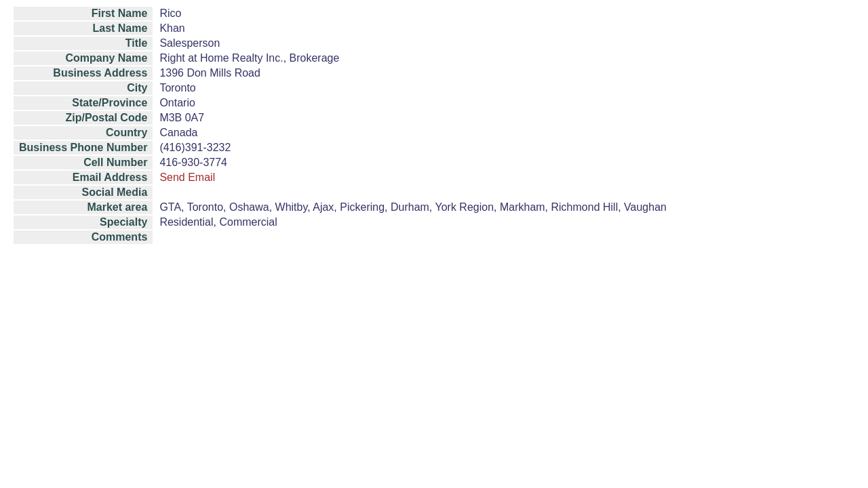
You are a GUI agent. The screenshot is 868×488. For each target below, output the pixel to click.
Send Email (187, 177)
